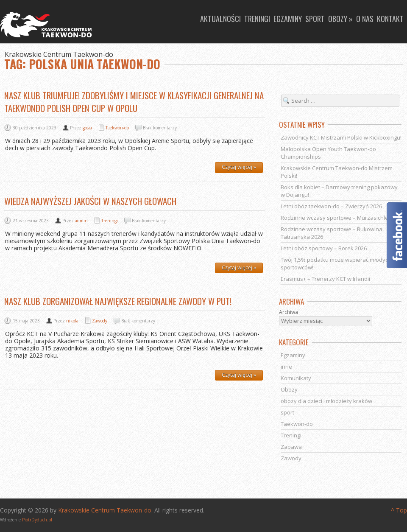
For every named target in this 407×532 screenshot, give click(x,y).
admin (81, 221)
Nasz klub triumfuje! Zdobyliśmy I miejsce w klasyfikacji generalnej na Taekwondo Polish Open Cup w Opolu (134, 102)
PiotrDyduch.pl (37, 520)
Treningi (257, 19)
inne (286, 367)
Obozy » (340, 19)
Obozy (289, 389)
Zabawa (291, 447)
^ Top (399, 510)
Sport (315, 19)
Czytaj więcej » (239, 167)
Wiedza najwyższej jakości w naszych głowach (90, 201)
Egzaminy (288, 19)
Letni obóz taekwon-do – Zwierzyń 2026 (331, 206)
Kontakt (390, 19)
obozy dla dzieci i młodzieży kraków (326, 401)
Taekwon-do (117, 128)
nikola (72, 321)
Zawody (100, 321)
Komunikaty (296, 378)
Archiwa (289, 312)
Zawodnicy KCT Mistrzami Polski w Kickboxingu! (341, 137)
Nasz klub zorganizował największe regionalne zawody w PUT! (118, 301)
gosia (87, 128)
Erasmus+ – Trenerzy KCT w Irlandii (325, 279)
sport (287, 412)
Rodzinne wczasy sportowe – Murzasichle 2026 (341, 218)
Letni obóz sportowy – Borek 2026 (324, 248)
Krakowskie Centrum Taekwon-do (105, 510)
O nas (365, 19)
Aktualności (220, 19)
